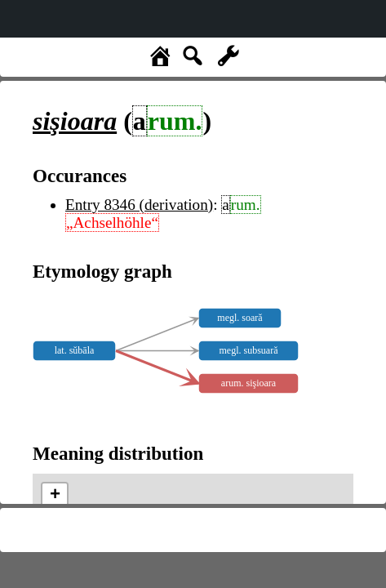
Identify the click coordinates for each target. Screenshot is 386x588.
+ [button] (55, 496)
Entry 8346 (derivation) (139, 205)
